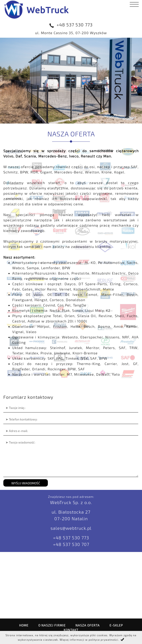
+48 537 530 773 (75, 25)
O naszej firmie (52, 625)
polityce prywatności (103, 640)
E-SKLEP (116, 625)
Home (24, 625)
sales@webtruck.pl (71, 528)
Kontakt (71, 630)
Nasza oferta (88, 625)
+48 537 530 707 (71, 544)
